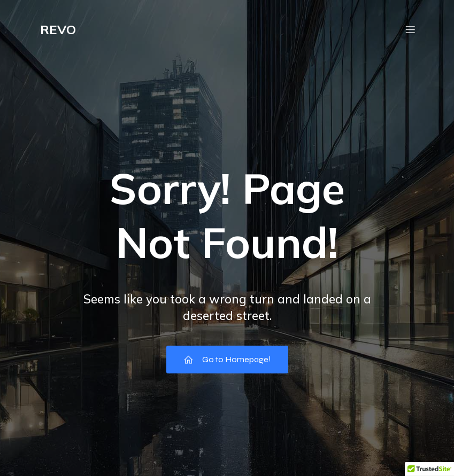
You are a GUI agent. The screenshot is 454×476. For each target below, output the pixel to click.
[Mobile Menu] (411, 29)
